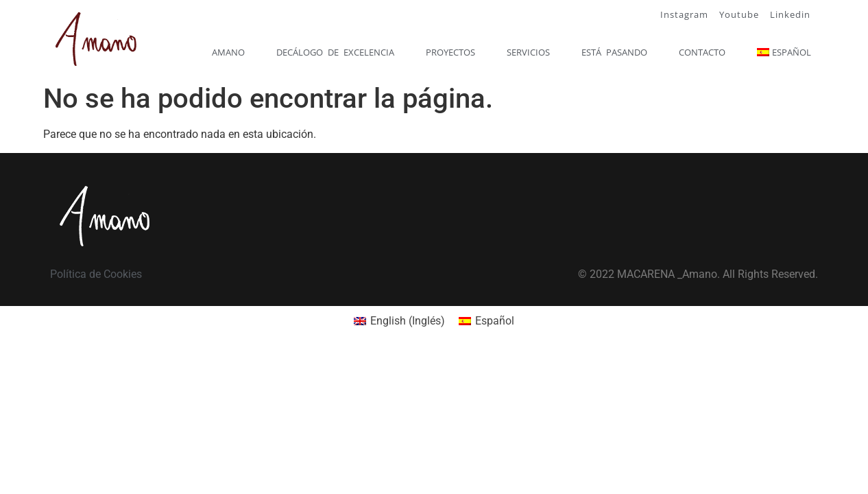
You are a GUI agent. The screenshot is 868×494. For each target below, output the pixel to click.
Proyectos (450, 52)
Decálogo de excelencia (335, 52)
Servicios (528, 52)
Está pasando (614, 52)
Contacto (702, 52)
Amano (228, 52)
